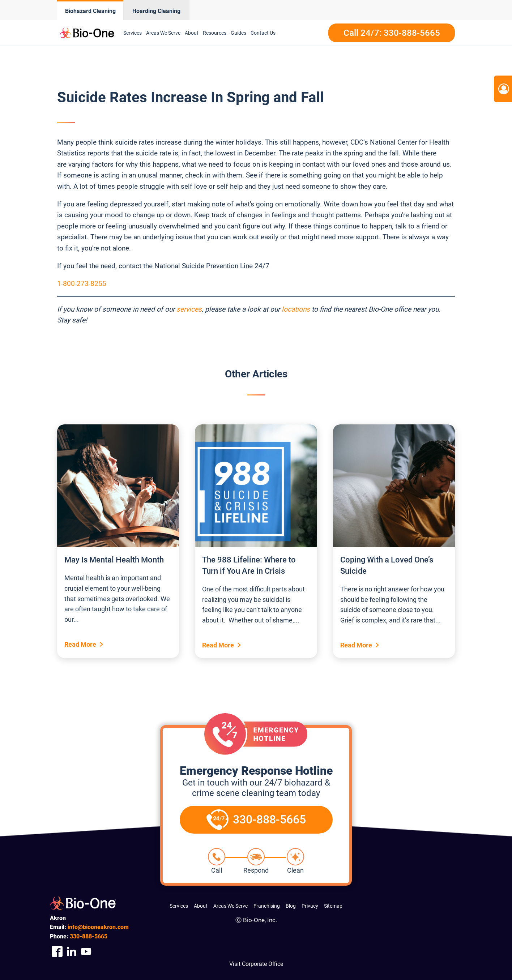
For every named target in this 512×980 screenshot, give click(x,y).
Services (133, 33)
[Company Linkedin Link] (72, 952)
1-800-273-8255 (82, 284)
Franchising (267, 906)
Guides (238, 33)
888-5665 (89, 936)
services (189, 309)
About (192, 33)
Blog (291, 906)
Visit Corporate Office (256, 964)
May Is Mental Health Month (114, 560)
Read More (80, 644)
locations (296, 309)
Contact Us (263, 33)
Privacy (310, 906)
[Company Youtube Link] (86, 952)
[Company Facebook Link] (57, 952)
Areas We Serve (163, 33)
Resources (215, 33)
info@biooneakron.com (98, 927)
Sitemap (333, 906)
